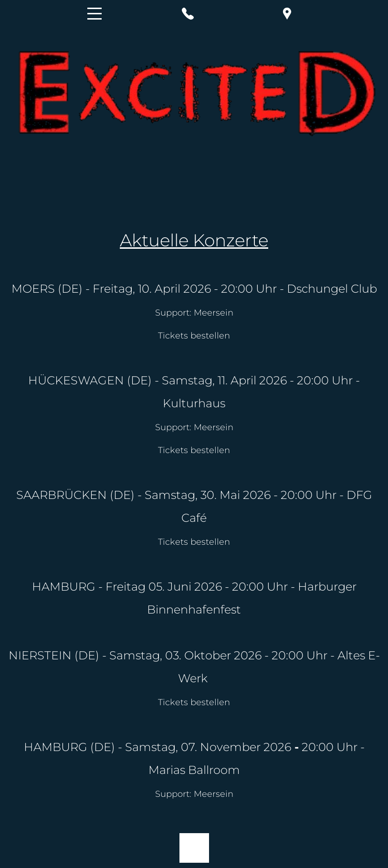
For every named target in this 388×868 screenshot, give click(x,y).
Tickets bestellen (194, 450)
